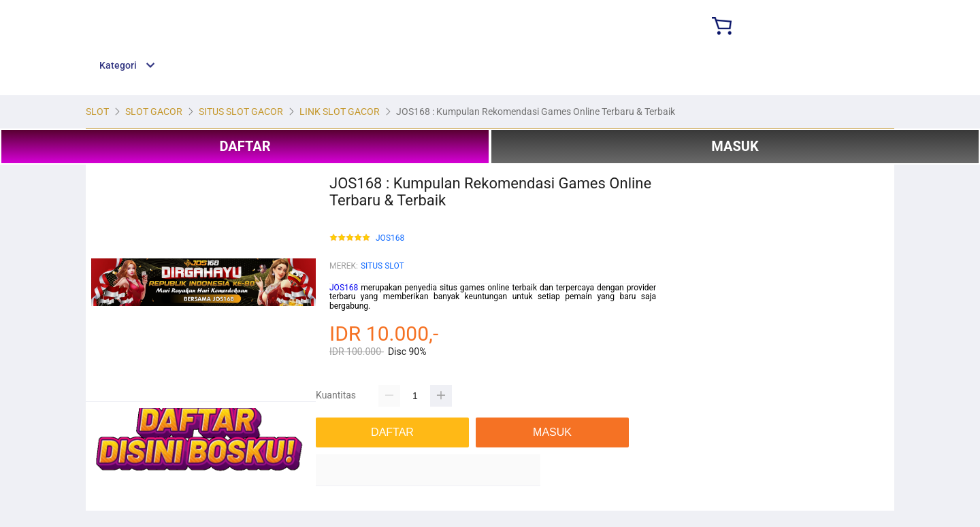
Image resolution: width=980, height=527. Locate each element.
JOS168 (390, 238)
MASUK (735, 146)
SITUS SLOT (382, 266)
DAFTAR (245, 146)
